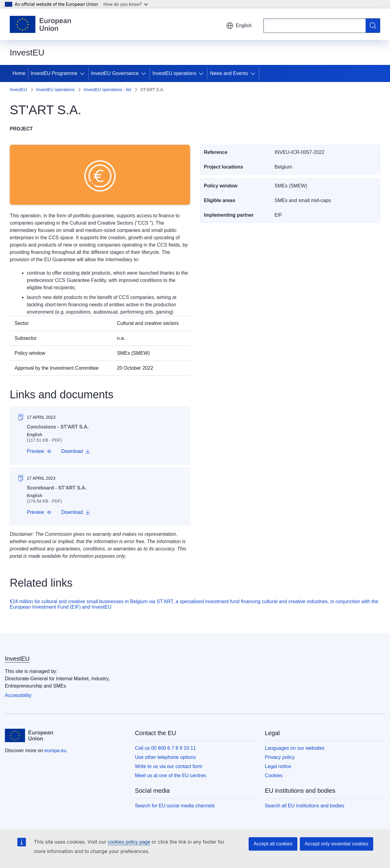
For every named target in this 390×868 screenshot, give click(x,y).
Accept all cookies (273, 844)
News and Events (229, 73)
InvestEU (18, 90)
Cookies (274, 776)
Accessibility (18, 695)
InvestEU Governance (115, 73)
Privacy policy (280, 757)
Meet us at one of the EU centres (171, 776)
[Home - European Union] (40, 24)
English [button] (239, 26)
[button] (39, 451)
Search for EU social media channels (175, 806)
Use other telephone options (165, 757)
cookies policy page (129, 842)
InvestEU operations (174, 73)
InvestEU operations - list (108, 90)
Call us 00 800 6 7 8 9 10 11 (165, 748)
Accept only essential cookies (337, 844)
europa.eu (55, 751)
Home (19, 73)
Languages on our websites (295, 748)
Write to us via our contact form (169, 766)
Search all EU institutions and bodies (305, 806)
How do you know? (126, 4)
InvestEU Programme (54, 73)
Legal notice (278, 766)
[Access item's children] (83, 73)
